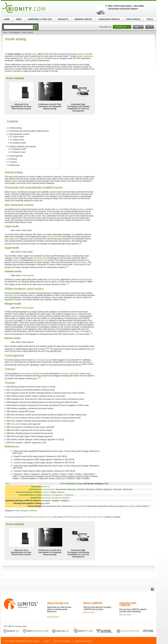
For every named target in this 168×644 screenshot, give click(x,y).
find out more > (53, 617)
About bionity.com (58, 603)
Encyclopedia (15, 32)
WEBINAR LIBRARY (84, 19)
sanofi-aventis (54, 279)
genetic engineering (85, 56)
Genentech (15, 418)
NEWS (19, 19)
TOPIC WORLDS (133, 19)
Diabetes (34, 511)
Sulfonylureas (35, 489)
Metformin (46, 487)
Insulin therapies (22, 511)
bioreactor (83, 262)
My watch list (106, 27)
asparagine (9, 320)
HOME (7, 19)
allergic (79, 181)
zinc (57, 209)
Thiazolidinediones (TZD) (30, 495)
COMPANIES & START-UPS (40, 19)
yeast (87, 260)
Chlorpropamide (48, 489)
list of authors (99, 517)
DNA (21, 58)
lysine (7, 239)
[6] (49, 348)
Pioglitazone (47, 495)
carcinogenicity (42, 360)
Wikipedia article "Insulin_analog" (80, 517)
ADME (78, 58)
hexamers (81, 209)
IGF (81, 360)
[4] (92, 333)
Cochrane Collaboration (70, 374)
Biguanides (36, 487)
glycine (43, 320)
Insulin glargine (28, 308)
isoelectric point (11, 295)
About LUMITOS (93, 603)
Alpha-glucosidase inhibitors (29, 492)
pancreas (81, 54)
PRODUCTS (63, 19)
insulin (34, 54)
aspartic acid (42, 260)
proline (16, 239)
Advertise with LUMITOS (128, 604)
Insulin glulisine (28, 275)
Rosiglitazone (58, 495)
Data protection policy (83, 641)
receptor (14, 181)
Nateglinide (46, 498)
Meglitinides (36, 498)
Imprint (46, 641)
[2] (67, 267)
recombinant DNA (54, 237)
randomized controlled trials (32, 374)
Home (5, 32)
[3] (68, 284)
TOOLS (150, 19)
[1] (81, 243)
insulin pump (85, 279)
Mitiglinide (66, 498)
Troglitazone (69, 495)
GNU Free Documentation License (39, 517)
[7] (40, 378)
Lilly (6, 234)
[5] (47, 348)
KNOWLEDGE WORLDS (109, 19)
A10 (105, 484)
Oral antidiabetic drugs (72, 484)
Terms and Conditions (62, 641)
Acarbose (46, 492)
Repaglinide (56, 498)
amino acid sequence (36, 58)
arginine (74, 314)
